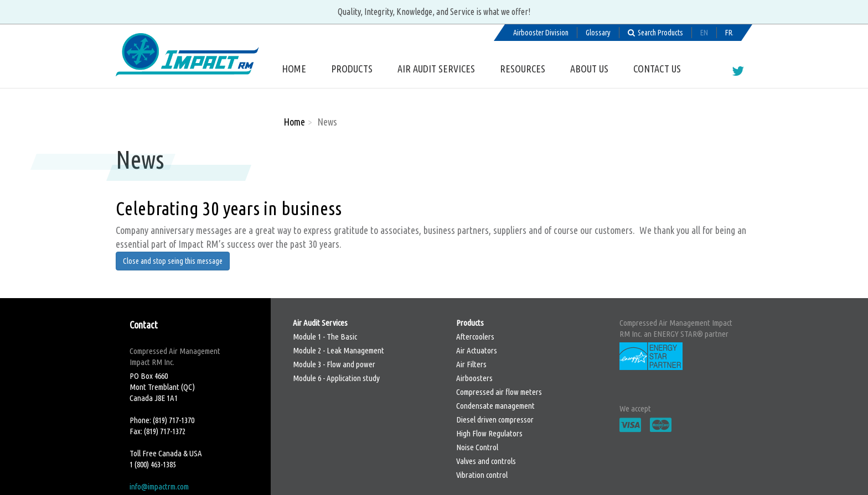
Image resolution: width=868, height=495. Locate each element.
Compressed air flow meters (499, 392)
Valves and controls (486, 461)
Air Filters (471, 364)
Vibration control (482, 475)
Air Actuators (477, 350)
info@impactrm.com (159, 486)
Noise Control (477, 447)
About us (589, 69)
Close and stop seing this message (173, 261)
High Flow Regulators (489, 433)
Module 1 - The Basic (325, 337)
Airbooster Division (541, 33)
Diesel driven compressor (495, 420)
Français (729, 33)
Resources (523, 69)
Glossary (598, 33)
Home (294, 69)
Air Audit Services (436, 69)
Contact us (657, 69)
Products (352, 69)
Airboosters (474, 378)
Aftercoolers (475, 337)
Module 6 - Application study (336, 378)
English (704, 33)
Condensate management (495, 406)
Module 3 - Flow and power (334, 364)
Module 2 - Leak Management (339, 350)
